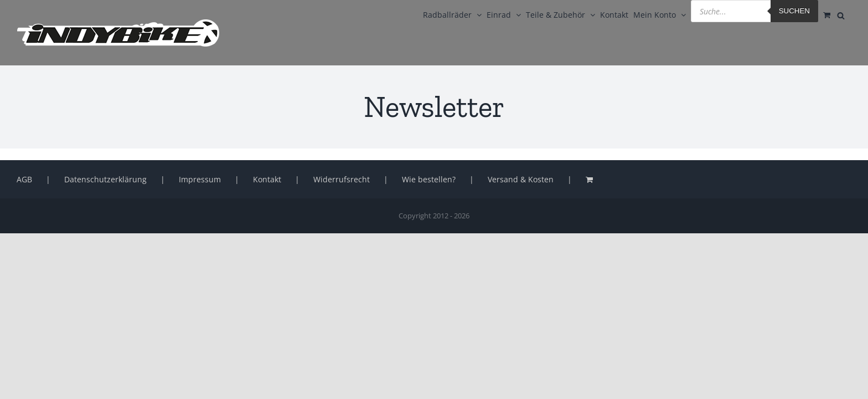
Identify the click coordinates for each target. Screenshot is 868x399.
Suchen (771, 11)
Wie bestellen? (429, 179)
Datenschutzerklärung (105, 179)
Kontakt (267, 179)
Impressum (200, 179)
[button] (24, 375)
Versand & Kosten (521, 179)
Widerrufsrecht (342, 179)
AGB (24, 179)
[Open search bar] (846, 14)
